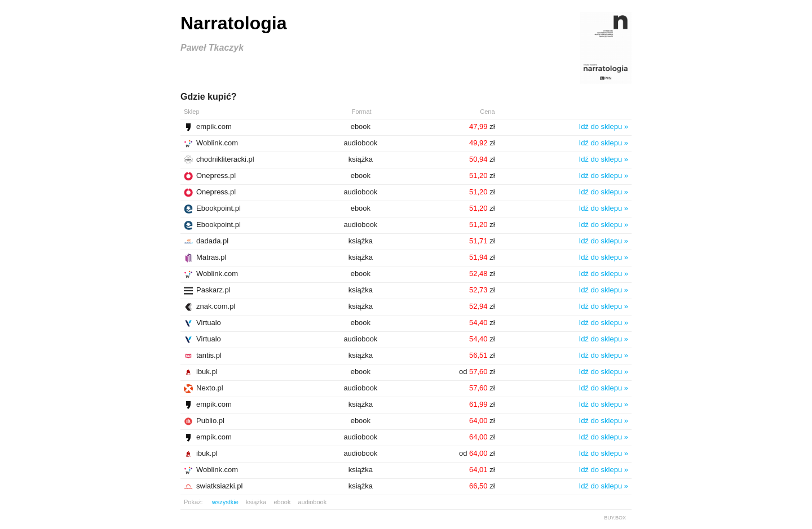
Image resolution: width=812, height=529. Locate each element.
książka (256, 502)
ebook (282, 502)
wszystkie (225, 502)
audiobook (312, 502)
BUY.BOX (615, 518)
